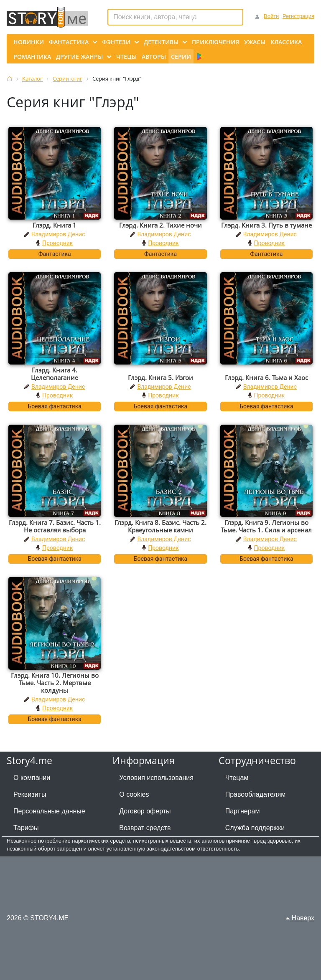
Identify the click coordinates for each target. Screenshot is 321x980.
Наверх (300, 918)
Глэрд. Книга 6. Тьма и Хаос (266, 377)
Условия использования (156, 778)
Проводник (58, 243)
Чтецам (237, 778)
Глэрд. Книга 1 (55, 225)
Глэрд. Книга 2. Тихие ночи (160, 225)
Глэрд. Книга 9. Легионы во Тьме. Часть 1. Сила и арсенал (266, 526)
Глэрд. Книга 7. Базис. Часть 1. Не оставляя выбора (55, 526)
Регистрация (298, 16)
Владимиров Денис (58, 234)
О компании (32, 778)
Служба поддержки (255, 828)
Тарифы (26, 828)
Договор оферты (145, 811)
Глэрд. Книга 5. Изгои (160, 377)
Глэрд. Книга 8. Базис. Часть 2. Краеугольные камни (160, 526)
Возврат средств (145, 828)
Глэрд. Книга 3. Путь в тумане (266, 225)
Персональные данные (49, 811)
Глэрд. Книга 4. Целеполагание (55, 374)
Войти (271, 16)
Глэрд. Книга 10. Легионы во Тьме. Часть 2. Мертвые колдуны (55, 683)
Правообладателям (256, 794)
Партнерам (243, 811)
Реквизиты (30, 794)
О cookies (134, 794)
